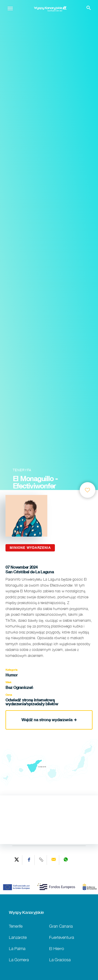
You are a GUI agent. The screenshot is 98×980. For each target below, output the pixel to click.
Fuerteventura (62, 937)
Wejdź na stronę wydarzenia (49, 720)
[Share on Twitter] (17, 860)
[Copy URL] (41, 860)
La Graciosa (60, 960)
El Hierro (57, 948)
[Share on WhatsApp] (66, 860)
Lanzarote (18, 937)
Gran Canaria (61, 926)
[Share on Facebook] (29, 860)
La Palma (17, 948)
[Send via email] (54, 860)
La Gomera (19, 960)
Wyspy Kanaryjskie (26, 912)
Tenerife (16, 926)
